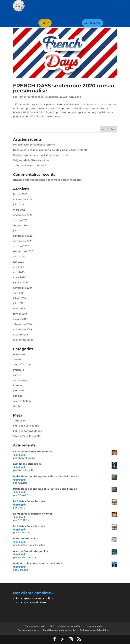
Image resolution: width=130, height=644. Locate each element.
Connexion (20, 421)
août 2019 (19, 293)
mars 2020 (19, 277)
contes (17, 375)
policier (18, 396)
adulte (17, 359)
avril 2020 (19, 272)
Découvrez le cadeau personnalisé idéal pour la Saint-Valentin (51, 150)
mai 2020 (19, 267)
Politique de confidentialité (94, 630)
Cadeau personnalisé (69, 626)
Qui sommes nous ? (35, 626)
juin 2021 (18, 230)
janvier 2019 (20, 319)
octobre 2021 (21, 220)
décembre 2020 (23, 236)
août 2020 (19, 257)
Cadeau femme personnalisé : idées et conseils (42, 155)
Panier (45, 23)
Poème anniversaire (28, 630)
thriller (17, 406)
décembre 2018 (22, 324)
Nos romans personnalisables (64, 180)
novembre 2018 (22, 329)
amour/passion (22, 364)
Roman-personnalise (30, 97)
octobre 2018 (21, 335)
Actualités (75, 97)
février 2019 (20, 314)
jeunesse (18, 391)
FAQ (52, 626)
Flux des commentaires (27, 431)
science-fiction (22, 401)
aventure (19, 370)
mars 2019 (19, 309)
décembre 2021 (22, 215)
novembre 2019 (22, 288)
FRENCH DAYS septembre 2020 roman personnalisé (64, 88)
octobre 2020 (21, 246)
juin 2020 (19, 262)
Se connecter (93, 23)
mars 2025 (19, 210)
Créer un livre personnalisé (30, 165)
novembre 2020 (23, 241)
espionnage (20, 380)
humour (18, 385)
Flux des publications (26, 426)
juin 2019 (18, 303)
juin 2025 (18, 204)
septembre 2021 (23, 225)
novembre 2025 (23, 199)
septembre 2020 (23, 251)
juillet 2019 (19, 298)
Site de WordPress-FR (26, 436)
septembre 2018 (23, 340)
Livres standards (93, 626)
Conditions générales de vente (59, 630)
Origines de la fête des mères (31, 160)
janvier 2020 (20, 283)
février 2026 (20, 194)
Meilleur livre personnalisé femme (34, 145)
